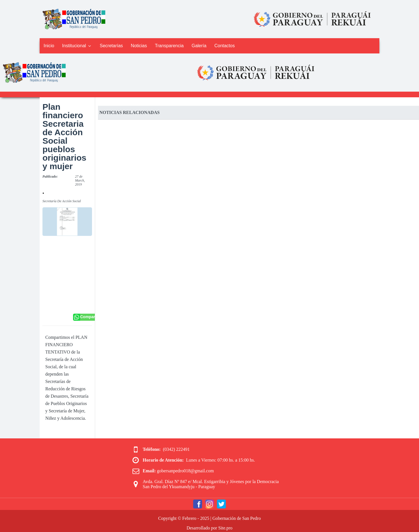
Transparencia (169, 46)
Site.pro (225, 528)
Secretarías (111, 46)
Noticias (139, 46)
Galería (199, 46)
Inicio (49, 46)
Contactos (225, 46)
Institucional (77, 46)
